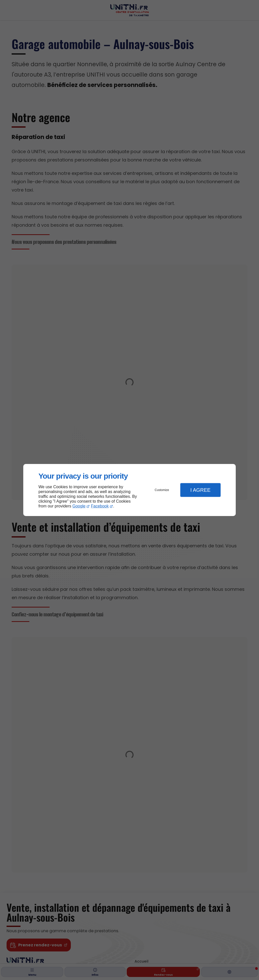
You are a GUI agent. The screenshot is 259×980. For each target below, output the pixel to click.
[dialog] (129, 490)
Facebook (100, 506)
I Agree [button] (200, 490)
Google (79, 506)
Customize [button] (162, 490)
